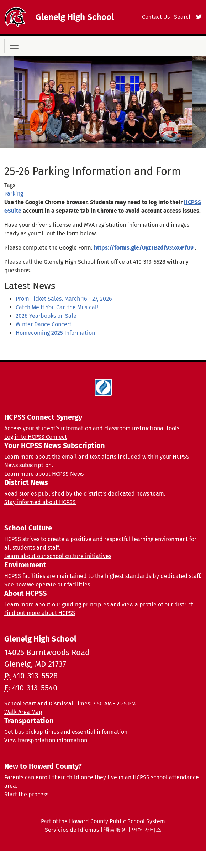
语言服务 (115, 830)
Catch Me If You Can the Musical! (57, 307)
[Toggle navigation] (14, 46)
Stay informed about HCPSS (40, 502)
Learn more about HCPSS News (44, 474)
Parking (14, 194)
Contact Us (156, 17)
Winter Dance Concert (44, 324)
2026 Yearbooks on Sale (46, 316)
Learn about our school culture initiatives (58, 556)
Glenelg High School (75, 17)
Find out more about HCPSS (40, 613)
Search (183, 17)
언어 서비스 (147, 830)
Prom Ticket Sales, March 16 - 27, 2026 (64, 299)
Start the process (26, 794)
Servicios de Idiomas (72, 830)
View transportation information (46, 740)
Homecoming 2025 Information (55, 333)
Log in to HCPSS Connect (36, 437)
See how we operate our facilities (47, 585)
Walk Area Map (23, 712)
